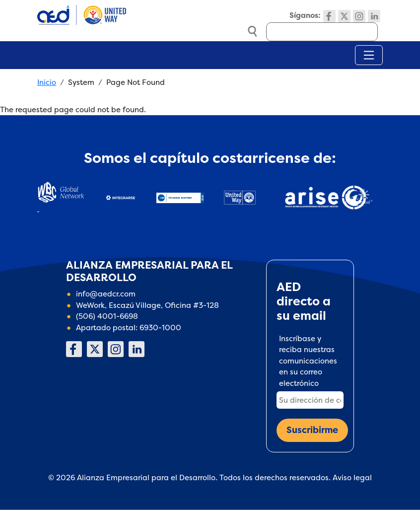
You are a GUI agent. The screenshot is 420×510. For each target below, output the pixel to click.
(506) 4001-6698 (107, 316)
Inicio (47, 82)
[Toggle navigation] (369, 55)
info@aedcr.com (106, 294)
